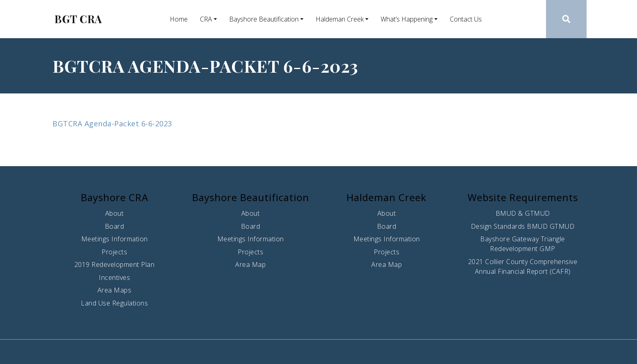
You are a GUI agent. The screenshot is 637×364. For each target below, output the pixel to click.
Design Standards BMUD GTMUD (523, 226)
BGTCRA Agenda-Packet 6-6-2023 (112, 123)
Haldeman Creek (340, 19)
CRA (206, 19)
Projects (114, 252)
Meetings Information (115, 239)
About (115, 213)
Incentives (114, 277)
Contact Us (466, 19)
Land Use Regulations (114, 303)
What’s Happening (407, 19)
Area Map (250, 264)
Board (115, 226)
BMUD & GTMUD (523, 213)
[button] (567, 19)
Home (179, 19)
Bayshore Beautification (264, 19)
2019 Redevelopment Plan (115, 264)
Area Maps (115, 290)
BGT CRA (78, 19)
